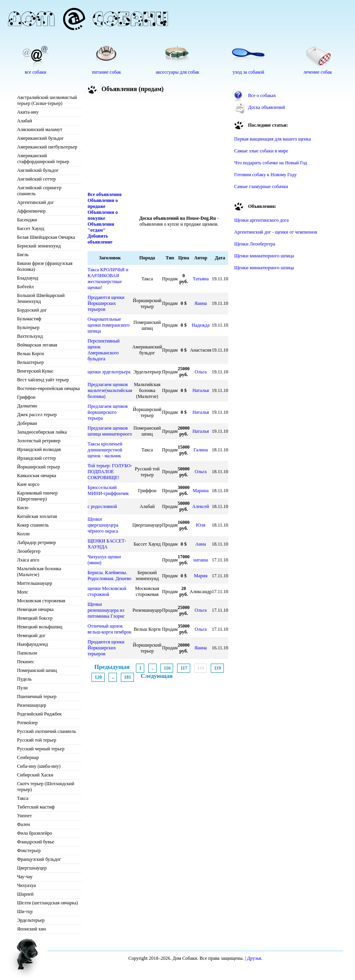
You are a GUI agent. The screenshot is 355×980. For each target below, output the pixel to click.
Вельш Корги (31, 354)
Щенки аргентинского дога (261, 220)
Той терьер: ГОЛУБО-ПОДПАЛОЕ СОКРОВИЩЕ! (110, 472)
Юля (201, 525)
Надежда (201, 325)
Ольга (200, 372)
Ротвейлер (27, 723)
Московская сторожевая (41, 601)
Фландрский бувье (36, 842)
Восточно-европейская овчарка (48, 388)
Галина (200, 450)
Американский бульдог (40, 138)
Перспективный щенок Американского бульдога (104, 350)
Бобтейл (25, 287)
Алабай (25, 121)
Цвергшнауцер (32, 868)
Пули (22, 688)
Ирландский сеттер (36, 458)
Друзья (254, 958)
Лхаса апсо (28, 560)
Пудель (24, 679)
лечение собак (318, 72)
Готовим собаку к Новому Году (265, 175)
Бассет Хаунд (31, 228)
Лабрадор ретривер (36, 542)
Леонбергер (29, 551)
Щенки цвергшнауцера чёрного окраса (103, 525)
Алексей (201, 506)
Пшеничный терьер (37, 696)
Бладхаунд (28, 278)
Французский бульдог (39, 859)
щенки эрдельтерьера (109, 372)
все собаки (35, 72)
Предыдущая (112, 667)
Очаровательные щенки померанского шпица (109, 325)
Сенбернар (28, 757)
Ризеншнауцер (32, 705)
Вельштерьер (30, 362)
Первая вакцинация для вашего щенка (273, 139)
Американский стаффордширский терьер (43, 159)
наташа (201, 560)
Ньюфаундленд (32, 644)
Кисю (23, 508)
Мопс (23, 592)
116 (167, 668)
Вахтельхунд (30, 336)
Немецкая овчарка (35, 609)
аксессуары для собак (177, 72)
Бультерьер (28, 327)
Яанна (201, 303)
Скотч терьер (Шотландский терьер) (46, 787)
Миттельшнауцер (35, 583)
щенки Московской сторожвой (107, 591)
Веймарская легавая (37, 345)
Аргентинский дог (35, 202)
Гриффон (26, 397)
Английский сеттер (36, 179)
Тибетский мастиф (36, 807)
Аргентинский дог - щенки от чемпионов (276, 232)
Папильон (27, 653)
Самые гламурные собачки (261, 186)
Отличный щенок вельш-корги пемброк (109, 629)
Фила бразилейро (35, 833)
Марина (200, 491)
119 (217, 668)
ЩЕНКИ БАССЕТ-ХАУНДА (107, 544)
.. (153, 668)
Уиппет (24, 816)
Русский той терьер (37, 740)
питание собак (106, 72)
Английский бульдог (38, 170)
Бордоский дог (32, 310)
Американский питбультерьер (47, 147)
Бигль (23, 255)
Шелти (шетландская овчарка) (48, 903)
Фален (24, 824)
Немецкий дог (31, 636)
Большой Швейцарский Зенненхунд (41, 298)
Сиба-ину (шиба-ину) (39, 766)
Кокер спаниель (33, 525)
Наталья (201, 390)
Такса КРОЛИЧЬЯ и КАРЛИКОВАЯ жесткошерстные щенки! (108, 279)
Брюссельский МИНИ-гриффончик (108, 490)
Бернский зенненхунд (39, 246)
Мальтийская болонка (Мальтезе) (39, 572)
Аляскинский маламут (40, 129)
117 (184, 668)
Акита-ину (28, 112)
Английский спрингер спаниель (39, 191)
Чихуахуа (27, 885)
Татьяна (200, 279)
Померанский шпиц (37, 670)
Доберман (27, 423)
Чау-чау (25, 877)
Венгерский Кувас (35, 371)
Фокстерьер (29, 851)
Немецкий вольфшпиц (40, 627)
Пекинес (26, 662)
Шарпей (25, 894)
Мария (200, 576)
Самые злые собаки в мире (261, 151)
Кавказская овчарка (37, 476)
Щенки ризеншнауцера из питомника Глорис (106, 610)
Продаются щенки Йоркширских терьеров (106, 303)
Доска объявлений (266, 107)
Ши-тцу (25, 911)
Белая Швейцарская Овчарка (46, 237)
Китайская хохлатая (37, 516)
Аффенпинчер (31, 211)
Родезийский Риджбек (39, 714)
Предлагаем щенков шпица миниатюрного (110, 431)
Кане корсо (28, 484)
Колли (23, 534)
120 (98, 677)
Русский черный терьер (41, 749)
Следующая (157, 676)
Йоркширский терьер (39, 467)
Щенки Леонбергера (255, 244)
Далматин (27, 406)
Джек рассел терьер (37, 415)
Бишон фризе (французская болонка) (45, 266)
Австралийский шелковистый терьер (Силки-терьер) (47, 100)
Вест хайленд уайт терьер (43, 380)
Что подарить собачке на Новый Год (271, 163)
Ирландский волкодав (39, 449)
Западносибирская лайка (42, 432)
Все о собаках (262, 95)
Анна (201, 544)
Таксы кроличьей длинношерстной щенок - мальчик (105, 450)
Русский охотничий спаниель (47, 731)
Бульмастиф (29, 319)
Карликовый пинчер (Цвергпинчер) (37, 496)
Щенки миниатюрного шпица (264, 256)
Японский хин (31, 929)
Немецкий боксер (35, 618)
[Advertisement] (133, 144)
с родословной (102, 506)
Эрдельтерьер (31, 920)
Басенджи (27, 220)
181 (128, 677)
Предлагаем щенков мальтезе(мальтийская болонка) (110, 390)
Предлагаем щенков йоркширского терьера (108, 412)
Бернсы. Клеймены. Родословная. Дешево (110, 576)
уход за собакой (248, 72)
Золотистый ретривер (39, 441)
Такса (23, 798)
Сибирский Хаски (35, 775)
